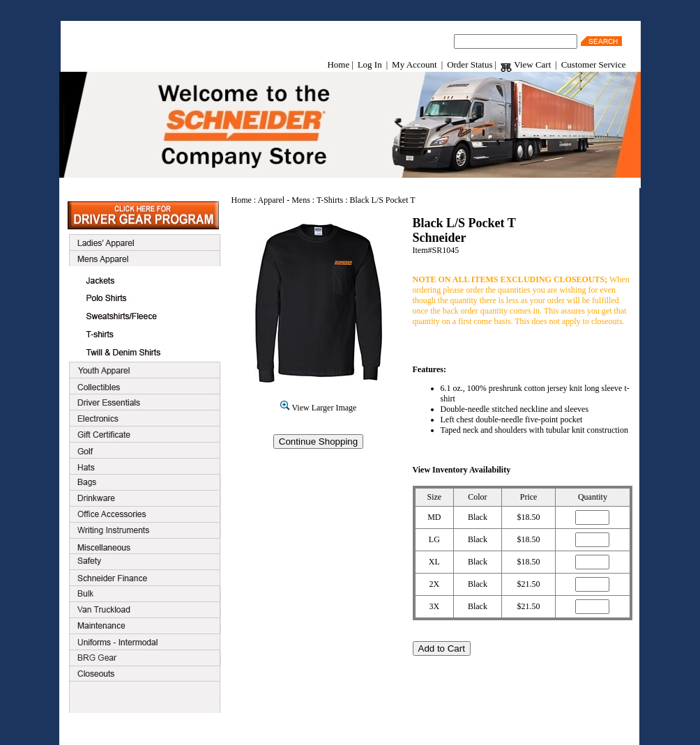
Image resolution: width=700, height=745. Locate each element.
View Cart (526, 64)
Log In (370, 64)
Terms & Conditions (332, 729)
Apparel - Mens (284, 200)
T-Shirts (330, 200)
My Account (414, 64)
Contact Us (395, 729)
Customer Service (594, 64)
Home (338, 64)
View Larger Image (319, 408)
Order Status (470, 64)
